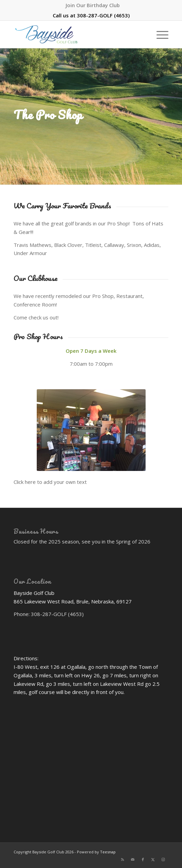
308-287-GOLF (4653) (103, 15)
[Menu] (159, 34)
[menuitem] (93, 5)
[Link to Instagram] (163, 859)
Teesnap (108, 852)
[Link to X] (153, 859)
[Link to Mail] (133, 859)
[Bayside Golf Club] (76, 34)
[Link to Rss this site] (122, 859)
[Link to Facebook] (143, 859)
